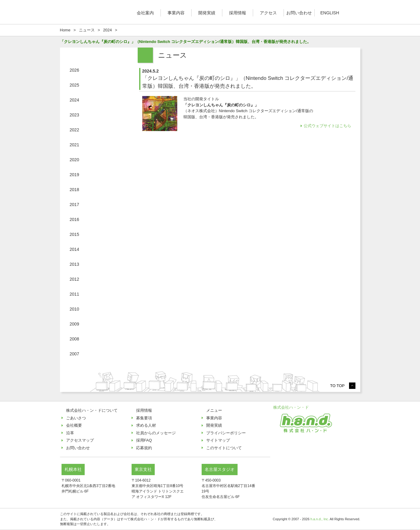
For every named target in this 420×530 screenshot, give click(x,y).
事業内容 (176, 13)
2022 (74, 130)
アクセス (268, 13)
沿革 (70, 433)
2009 (74, 324)
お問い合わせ (299, 13)
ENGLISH (330, 13)
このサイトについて (224, 448)
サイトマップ (218, 440)
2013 (74, 264)
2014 (74, 249)
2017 (74, 205)
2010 (74, 309)
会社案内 (145, 13)
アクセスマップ (80, 440)
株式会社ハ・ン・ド (291, 407)
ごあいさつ (76, 418)
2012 (74, 279)
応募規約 (144, 448)
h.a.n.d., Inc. (320, 519)
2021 (74, 145)
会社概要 (74, 425)
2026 (74, 70)
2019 (74, 175)
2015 (74, 234)
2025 (74, 85)
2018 (74, 190)
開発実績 (207, 13)
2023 (74, 115)
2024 (74, 100)
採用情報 (238, 13)
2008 (74, 339)
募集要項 (144, 418)
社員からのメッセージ (156, 433)
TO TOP (337, 386)
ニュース (87, 30)
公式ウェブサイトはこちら (328, 126)
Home (65, 30)
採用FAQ (144, 440)
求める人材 (146, 425)
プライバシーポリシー (226, 433)
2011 (74, 294)
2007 (74, 354)
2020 (74, 160)
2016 (74, 219)
